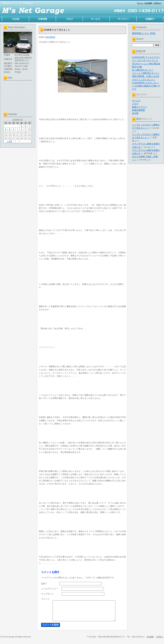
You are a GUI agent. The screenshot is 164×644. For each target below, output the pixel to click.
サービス (136, 101)
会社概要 (148, 3)
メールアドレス (49, 589)
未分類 (135, 113)
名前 (44, 584)
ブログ (135, 104)
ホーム (140, 3)
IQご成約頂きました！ (143, 70)
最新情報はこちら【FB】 (144, 33)
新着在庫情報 (138, 110)
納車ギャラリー (140, 107)
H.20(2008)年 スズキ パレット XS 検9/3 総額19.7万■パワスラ (146, 86)
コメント (45, 599)
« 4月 (9, 141)
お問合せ (157, 3)
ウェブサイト (47, 594)
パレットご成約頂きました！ (146, 73)
